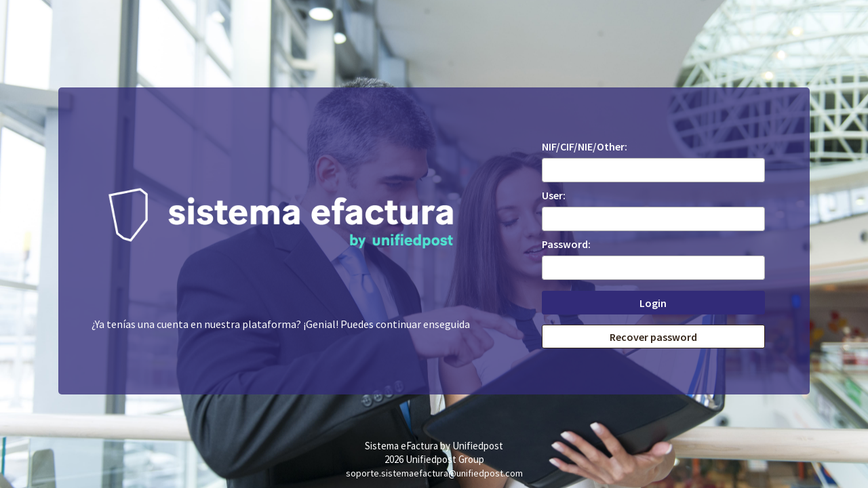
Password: (566, 244)
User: (554, 195)
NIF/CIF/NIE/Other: (585, 146)
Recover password (653, 337)
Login (653, 303)
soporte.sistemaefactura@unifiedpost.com (434, 473)
